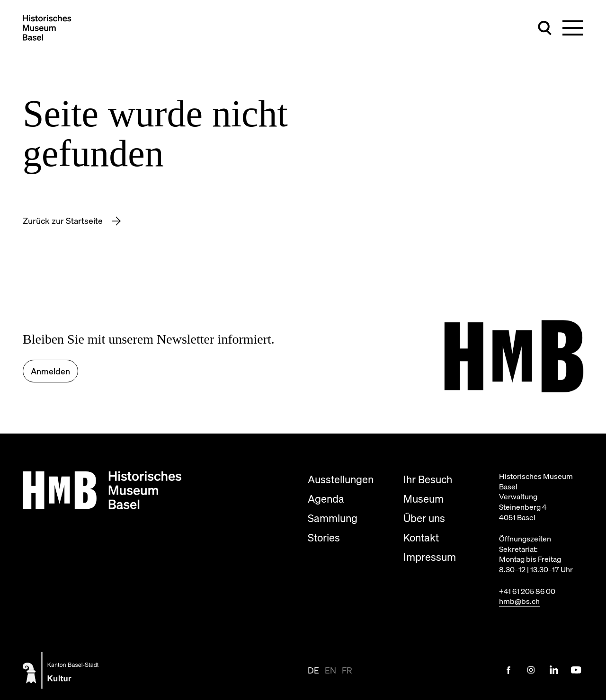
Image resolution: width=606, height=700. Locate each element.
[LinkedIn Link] (553, 670)
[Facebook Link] (508, 670)
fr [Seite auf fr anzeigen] (347, 670)
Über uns (424, 518)
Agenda (326, 499)
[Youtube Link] (576, 670)
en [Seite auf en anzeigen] (330, 670)
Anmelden (50, 371)
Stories (324, 537)
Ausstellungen (341, 479)
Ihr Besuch (428, 479)
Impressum (430, 557)
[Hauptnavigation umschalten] (573, 28)
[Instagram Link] (531, 670)
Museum (423, 499)
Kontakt (421, 537)
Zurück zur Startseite (64, 221)
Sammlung (333, 518)
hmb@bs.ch (519, 601)
